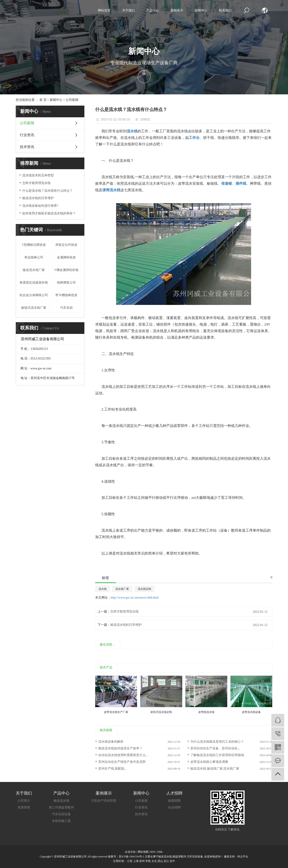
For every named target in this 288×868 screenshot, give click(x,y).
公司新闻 (72, 100)
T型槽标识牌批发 (34, 245)
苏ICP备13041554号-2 (132, 857)
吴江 (166, 861)
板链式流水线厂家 (34, 308)
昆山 (160, 861)
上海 (136, 861)
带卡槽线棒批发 (66, 295)
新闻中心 (201, 10)
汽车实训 (66, 308)
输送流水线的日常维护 (38, 198)
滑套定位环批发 (66, 245)
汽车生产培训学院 (104, 801)
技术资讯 (27, 147)
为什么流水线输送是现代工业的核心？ (217, 742)
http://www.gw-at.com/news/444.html (135, 598)
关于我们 (128, 10)
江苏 (130, 861)
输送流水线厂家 (34, 270)
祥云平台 (243, 857)
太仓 (154, 861)
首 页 (43, 100)
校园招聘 (174, 801)
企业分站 (130, 852)
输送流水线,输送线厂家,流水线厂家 (215, 769)
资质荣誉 (24, 807)
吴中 (172, 861)
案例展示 (177, 10)
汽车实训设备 (61, 814)
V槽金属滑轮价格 (66, 270)
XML (160, 852)
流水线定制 (144, 589)
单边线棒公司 (34, 257)
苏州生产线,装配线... (112, 769)
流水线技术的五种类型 (38, 175)
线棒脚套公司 (66, 283)
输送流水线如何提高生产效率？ (120, 748)
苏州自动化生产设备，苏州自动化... (215, 748)
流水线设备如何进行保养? (40, 206)
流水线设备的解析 (111, 742)
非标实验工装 (61, 821)
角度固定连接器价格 (34, 283)
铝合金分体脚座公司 (34, 295)
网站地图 (143, 852)
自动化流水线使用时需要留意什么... (123, 755)
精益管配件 (179, 857)
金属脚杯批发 (66, 257)
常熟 (148, 861)
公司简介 (24, 801)
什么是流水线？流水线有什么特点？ (47, 191)
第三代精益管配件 (61, 807)
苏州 (142, 861)
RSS (153, 852)
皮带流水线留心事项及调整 (209, 762)
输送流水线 (61, 801)
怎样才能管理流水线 (36, 183)
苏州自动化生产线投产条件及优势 (122, 762)
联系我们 (225, 10)
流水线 (103, 589)
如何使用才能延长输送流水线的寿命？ (49, 213)
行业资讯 (27, 135)
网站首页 (104, 10)
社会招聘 (174, 807)
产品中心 (153, 10)
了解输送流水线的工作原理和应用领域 (217, 755)
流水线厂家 (122, 589)
